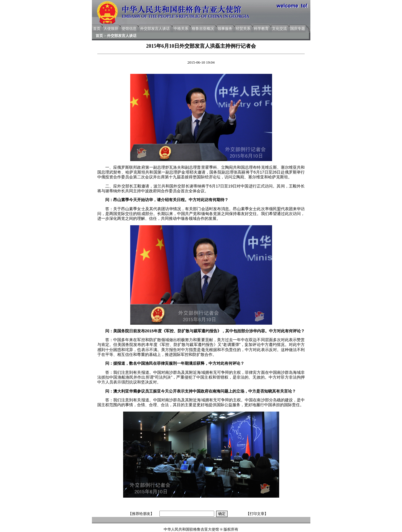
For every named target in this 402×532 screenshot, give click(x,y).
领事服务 (225, 29)
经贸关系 (243, 29)
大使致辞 (111, 29)
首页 (97, 29)
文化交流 (279, 29)
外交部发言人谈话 (155, 29)
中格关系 (181, 29)
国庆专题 (298, 29)
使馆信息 (129, 29)
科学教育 (261, 29)
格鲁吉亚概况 (203, 29)
